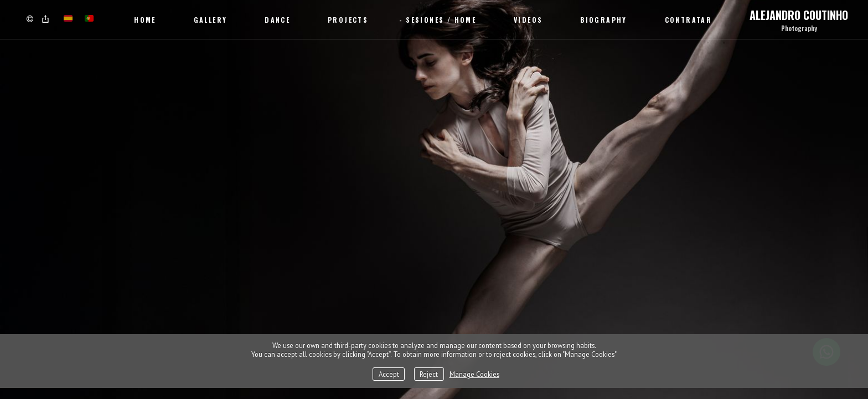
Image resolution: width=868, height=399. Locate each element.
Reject (429, 374)
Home (145, 20)
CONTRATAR (689, 20)
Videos (528, 20)
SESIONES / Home (441, 20)
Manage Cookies (474, 374)
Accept (389, 374)
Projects (348, 20)
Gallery (211, 20)
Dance (277, 20)
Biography (604, 20)
